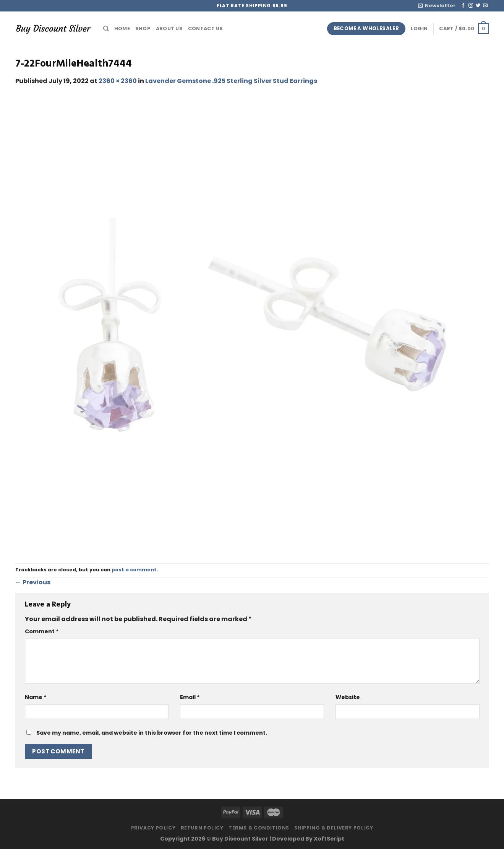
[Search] (106, 29)
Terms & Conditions (259, 828)
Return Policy (202, 828)
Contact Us (206, 28)
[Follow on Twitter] (478, 6)
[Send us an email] (485, 6)
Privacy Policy (153, 828)
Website (348, 697)
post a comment (134, 570)
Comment (42, 631)
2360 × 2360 (118, 81)
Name (36, 697)
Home (122, 28)
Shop (143, 28)
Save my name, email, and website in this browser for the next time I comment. (152, 733)
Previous (33, 582)
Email (190, 697)
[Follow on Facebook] (463, 6)
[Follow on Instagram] (471, 6)
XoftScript (329, 839)
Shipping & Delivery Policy (334, 828)
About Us (169, 28)
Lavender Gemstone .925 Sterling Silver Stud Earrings (231, 81)
